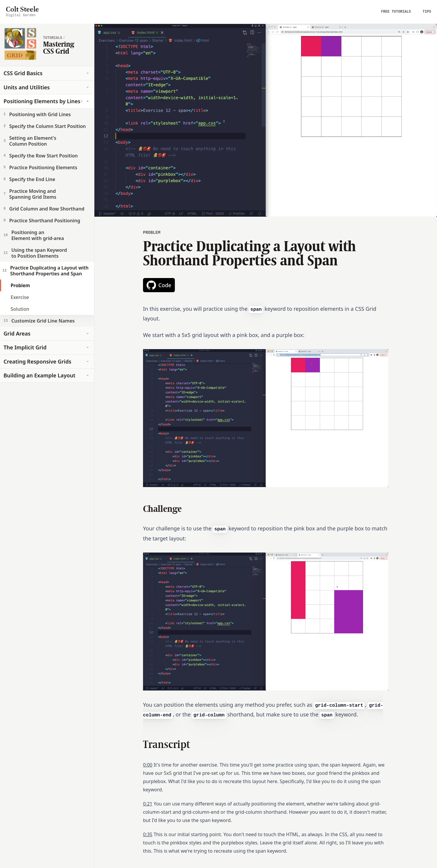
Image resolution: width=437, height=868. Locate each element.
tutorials (53, 38)
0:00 (148, 765)
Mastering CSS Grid (59, 48)
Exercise (20, 297)
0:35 (148, 834)
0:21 (148, 804)
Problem (20, 285)
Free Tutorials (396, 12)
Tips (427, 12)
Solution (20, 309)
